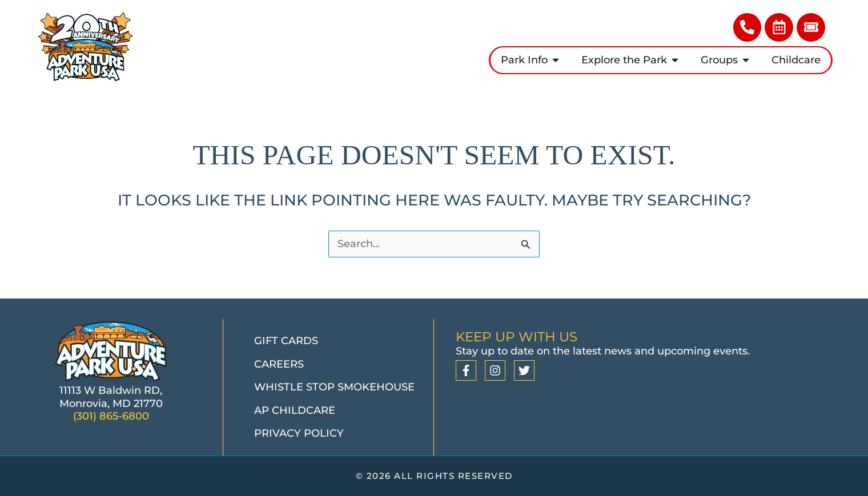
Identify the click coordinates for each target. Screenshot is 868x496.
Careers (279, 364)
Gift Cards (286, 341)
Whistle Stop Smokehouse (334, 387)
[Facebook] (466, 370)
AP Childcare (295, 410)
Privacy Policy (299, 433)
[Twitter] (524, 370)
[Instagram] (495, 370)
